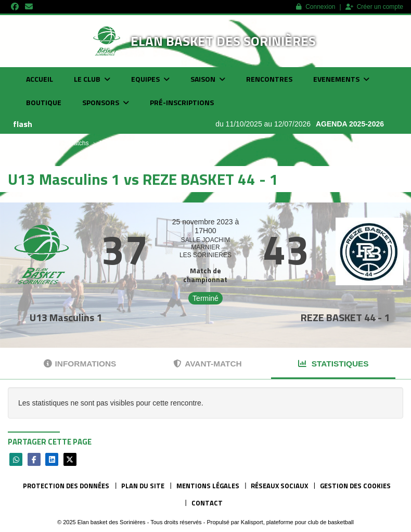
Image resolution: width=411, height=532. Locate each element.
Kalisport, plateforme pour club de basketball (297, 522)
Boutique (44, 102)
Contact (207, 503)
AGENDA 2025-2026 (354, 124)
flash (23, 124)
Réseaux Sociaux (279, 486)
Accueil (40, 79)
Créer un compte (374, 7)
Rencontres (269, 79)
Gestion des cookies (355, 486)
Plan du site (143, 486)
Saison (208, 79)
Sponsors (106, 102)
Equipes (150, 79)
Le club (92, 79)
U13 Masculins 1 (66, 317)
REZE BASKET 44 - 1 (345, 317)
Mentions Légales (208, 486)
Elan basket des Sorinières (223, 41)
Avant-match (207, 364)
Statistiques (333, 364)
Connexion (316, 7)
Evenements (341, 79)
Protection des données (66, 486)
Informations (80, 364)
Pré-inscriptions (182, 102)
